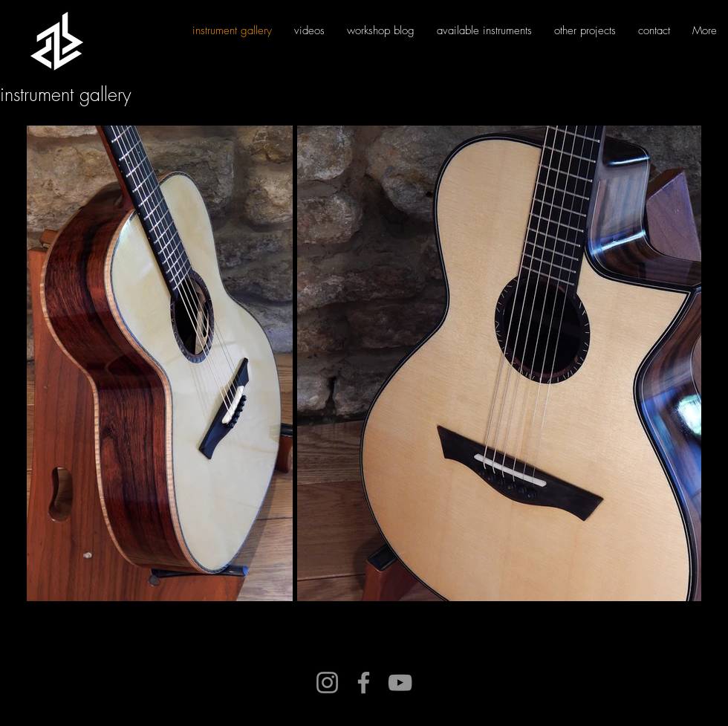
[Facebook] (364, 683)
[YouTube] (400, 683)
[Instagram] (327, 683)
